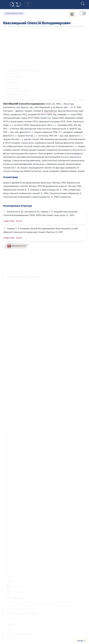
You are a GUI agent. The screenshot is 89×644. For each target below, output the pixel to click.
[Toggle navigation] (28, 4)
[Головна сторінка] (15, 4)
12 (6, 629)
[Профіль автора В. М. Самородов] (18, 585)
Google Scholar (9, 221)
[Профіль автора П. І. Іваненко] (17, 590)
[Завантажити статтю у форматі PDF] (16, 246)
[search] (83, 3)
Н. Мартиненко (49, 111)
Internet (19, 221)
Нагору (81, 641)
